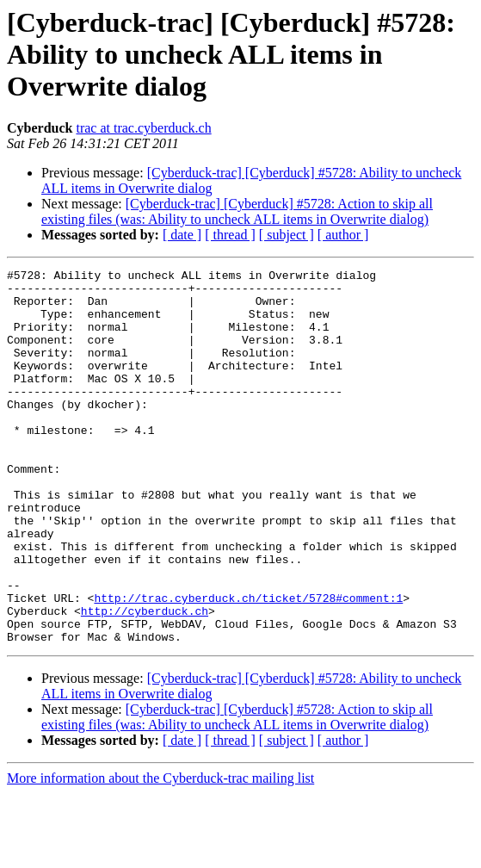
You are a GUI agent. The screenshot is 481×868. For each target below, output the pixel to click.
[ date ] (182, 235)
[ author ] (343, 235)
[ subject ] (287, 235)
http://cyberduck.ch (145, 680)
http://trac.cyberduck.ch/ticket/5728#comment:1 (248, 665)
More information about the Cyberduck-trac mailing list (160, 853)
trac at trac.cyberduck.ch (143, 128)
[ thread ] (230, 235)
